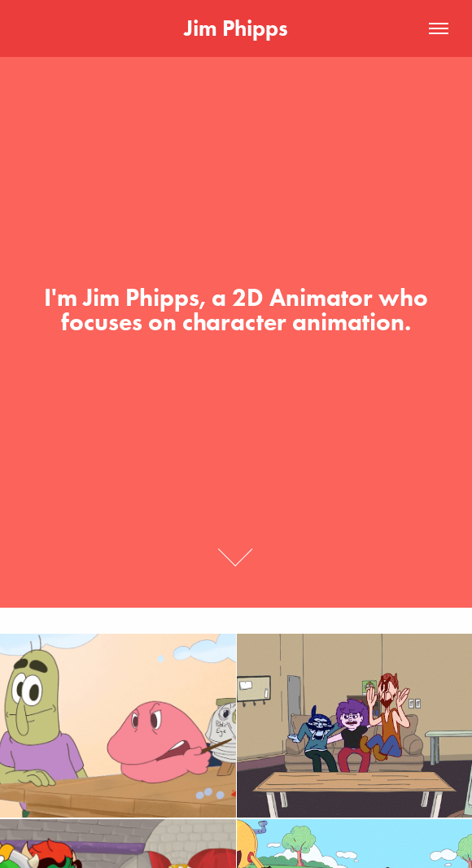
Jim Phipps (236, 28)
